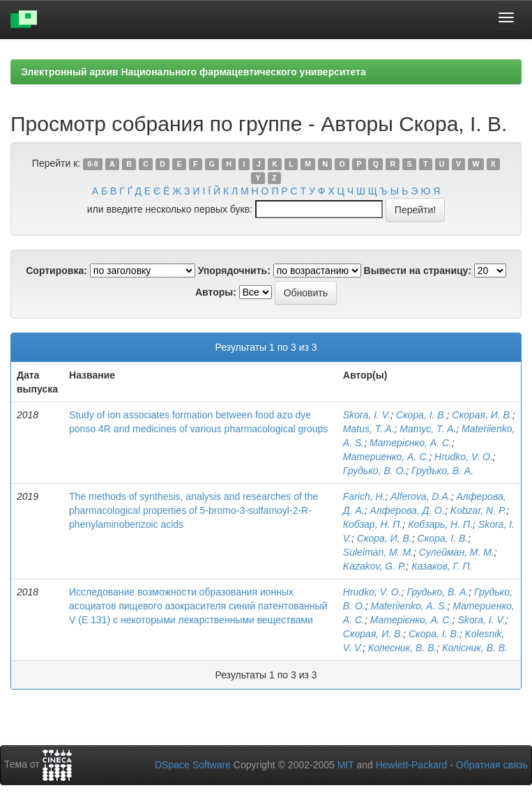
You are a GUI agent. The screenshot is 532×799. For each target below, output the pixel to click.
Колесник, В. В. (402, 648)
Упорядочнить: (234, 271)
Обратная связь (492, 765)
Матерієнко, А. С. (411, 443)
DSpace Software (193, 765)
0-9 (92, 164)
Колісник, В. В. (475, 648)
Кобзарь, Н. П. (440, 524)
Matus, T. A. (369, 429)
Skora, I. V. (367, 415)
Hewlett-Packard (412, 765)
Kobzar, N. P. (479, 510)
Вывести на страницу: (418, 271)
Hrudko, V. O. (464, 457)
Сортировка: (56, 271)
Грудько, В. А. (442, 471)
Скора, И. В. (385, 538)
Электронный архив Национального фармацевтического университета (193, 72)
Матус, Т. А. (428, 429)
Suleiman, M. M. (378, 552)
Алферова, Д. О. (407, 510)
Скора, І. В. (421, 415)
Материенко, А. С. (386, 457)
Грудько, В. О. (375, 471)
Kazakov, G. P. (375, 566)
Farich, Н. (364, 496)
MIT (346, 765)
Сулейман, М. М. (457, 552)
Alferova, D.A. (420, 496)
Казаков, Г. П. (442, 566)
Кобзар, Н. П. (373, 524)
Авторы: (216, 292)
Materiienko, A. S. (409, 606)
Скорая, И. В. (482, 415)
